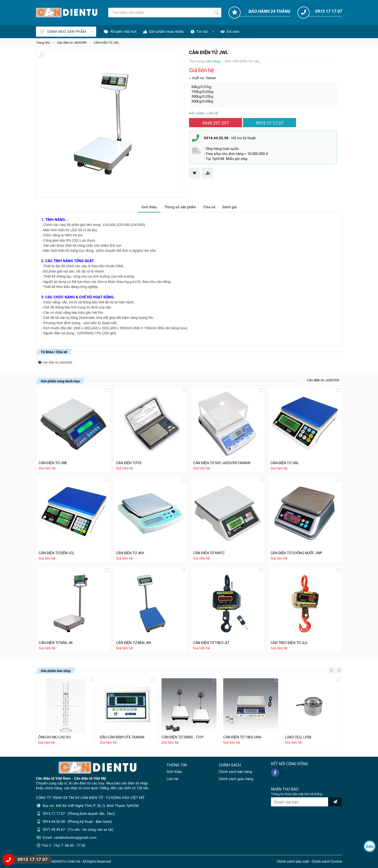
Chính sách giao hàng (236, 779)
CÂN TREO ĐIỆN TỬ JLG (289, 643)
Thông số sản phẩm (180, 207)
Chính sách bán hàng (235, 772)
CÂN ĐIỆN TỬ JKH (130, 553)
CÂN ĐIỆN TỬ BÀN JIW (134, 643)
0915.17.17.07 (270, 123)
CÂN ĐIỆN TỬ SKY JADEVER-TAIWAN (222, 463)
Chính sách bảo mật (293, 861)
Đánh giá (229, 207)
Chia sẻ (209, 207)
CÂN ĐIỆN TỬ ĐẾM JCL (57, 553)
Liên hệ (172, 779)
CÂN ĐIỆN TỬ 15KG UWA (242, 737)
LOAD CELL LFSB (298, 737)
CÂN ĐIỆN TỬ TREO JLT (211, 643)
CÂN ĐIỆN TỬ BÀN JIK (56, 643)
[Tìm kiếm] (160, 13)
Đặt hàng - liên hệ (204, 113)
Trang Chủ (43, 43)
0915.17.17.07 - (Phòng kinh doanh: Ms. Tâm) (79, 814)
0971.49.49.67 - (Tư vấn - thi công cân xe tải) (78, 830)
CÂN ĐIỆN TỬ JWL (107, 43)
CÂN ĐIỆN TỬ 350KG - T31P (182, 737)
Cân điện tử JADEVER (72, 43)
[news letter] (335, 802)
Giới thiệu (149, 207)
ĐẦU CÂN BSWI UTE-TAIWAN (122, 737)
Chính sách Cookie (327, 861)
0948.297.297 (216, 123)
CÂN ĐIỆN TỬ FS (129, 463)
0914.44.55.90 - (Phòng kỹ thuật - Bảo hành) (77, 822)
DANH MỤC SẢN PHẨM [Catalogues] (66, 32)
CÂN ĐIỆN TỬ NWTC (209, 553)
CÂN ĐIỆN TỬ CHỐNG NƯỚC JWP (296, 553)
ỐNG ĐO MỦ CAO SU (54, 737)
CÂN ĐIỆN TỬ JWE (53, 463)
